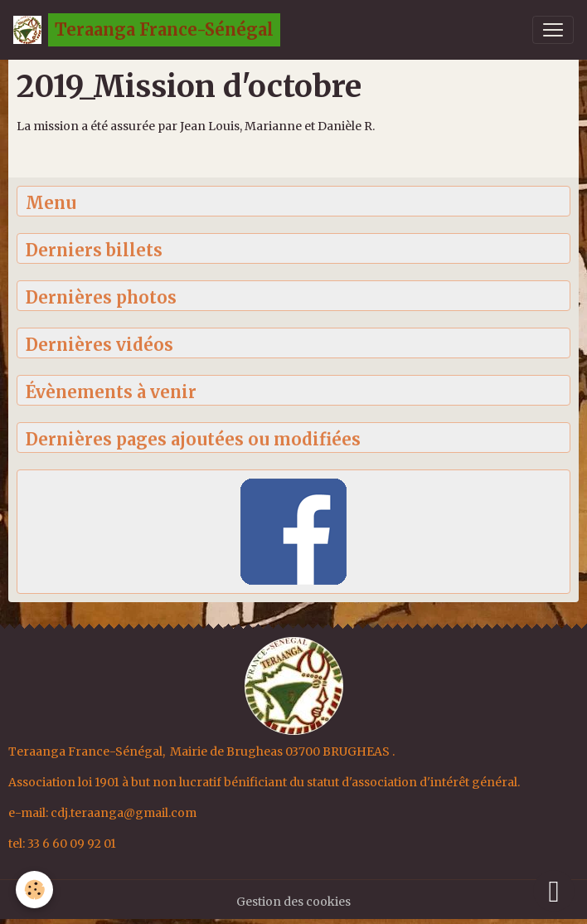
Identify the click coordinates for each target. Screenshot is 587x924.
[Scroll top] (554, 891)
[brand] (147, 30)
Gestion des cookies (293, 902)
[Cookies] (35, 890)
